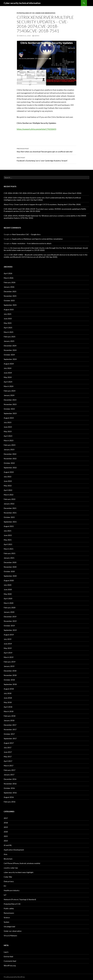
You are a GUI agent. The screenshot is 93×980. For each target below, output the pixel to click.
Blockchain (8, 859)
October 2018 (9, 680)
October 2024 (9, 355)
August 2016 (9, 797)
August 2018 (9, 689)
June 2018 (8, 698)
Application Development (14, 850)
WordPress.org (10, 966)
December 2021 (10, 508)
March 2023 (9, 440)
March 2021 (9, 549)
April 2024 (8, 382)
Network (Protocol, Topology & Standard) (20, 899)
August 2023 (9, 418)
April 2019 (8, 653)
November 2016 (10, 784)
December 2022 (10, 454)
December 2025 (10, 291)
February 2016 (10, 802)
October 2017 (9, 734)
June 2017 (8, 752)
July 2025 (8, 314)
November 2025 (10, 296)
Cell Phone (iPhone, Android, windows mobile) (22, 863)
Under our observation (45, 13)
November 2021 (10, 513)
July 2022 (8, 477)
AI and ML (8, 845)
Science (7, 917)
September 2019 (10, 630)
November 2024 (10, 350)
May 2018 (8, 702)
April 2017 (8, 761)
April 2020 (8, 598)
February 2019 (10, 662)
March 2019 (9, 657)
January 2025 (9, 341)
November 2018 (10, 675)
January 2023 (9, 449)
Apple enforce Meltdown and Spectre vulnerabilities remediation (37, 239)
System (7, 922)
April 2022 (8, 490)
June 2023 (8, 427)
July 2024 (8, 368)
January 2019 (9, 666)
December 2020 (10, 562)
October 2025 (9, 300)
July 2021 (8, 531)
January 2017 (9, 775)
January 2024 (9, 395)
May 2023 (8, 431)
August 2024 (9, 364)
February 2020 (10, 608)
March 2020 (9, 603)
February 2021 (10, 553)
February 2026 (10, 282)
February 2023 (10, 445)
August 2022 (9, 472)
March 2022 (9, 495)
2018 (6, 823)
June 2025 (8, 319)
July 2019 (8, 639)
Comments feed (10, 961)
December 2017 (10, 725)
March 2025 (9, 332)
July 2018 (8, 693)
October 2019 (9, 626)
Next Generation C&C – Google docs (26, 234)
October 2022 (9, 463)
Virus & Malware (10, 936)
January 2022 (9, 504)
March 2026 (9, 278)
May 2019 (8, 648)
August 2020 (9, 580)
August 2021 (9, 526)
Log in (6, 952)
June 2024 (8, 373)
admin (37, 36)
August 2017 (9, 743)
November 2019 (10, 621)
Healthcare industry (12, 890)
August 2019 (9, 635)
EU (5, 886)
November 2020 (10, 567)
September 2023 (10, 413)
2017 (6, 818)
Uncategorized (9, 927)
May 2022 (8, 486)
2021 (6, 836)
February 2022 (10, 499)
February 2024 (10, 391)
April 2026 (8, 273)
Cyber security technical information (22, 3)
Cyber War (8, 877)
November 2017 (10, 729)
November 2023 (10, 404)
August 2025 (9, 310)
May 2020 (8, 594)
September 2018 (10, 684)
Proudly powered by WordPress (14, 977)
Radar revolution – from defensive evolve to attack (32, 243)
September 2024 (10, 359)
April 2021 (8, 544)
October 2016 (9, 788)
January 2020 (9, 612)
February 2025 (10, 337)
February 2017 (10, 770)
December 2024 (10, 346)
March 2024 (9, 386)
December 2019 (10, 617)
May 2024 (8, 377)
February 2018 (10, 716)
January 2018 (9, 720)
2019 (6, 827)
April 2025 (8, 328)
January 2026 (9, 287)
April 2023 (8, 436)
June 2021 (8, 535)
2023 (6, 841)
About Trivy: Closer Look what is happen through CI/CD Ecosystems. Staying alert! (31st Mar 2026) (42, 204)
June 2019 (8, 644)
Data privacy (9, 881)
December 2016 (10, 779)
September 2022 (10, 468)
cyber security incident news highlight (19, 872)
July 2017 (8, 748)
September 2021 (10, 522)
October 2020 (9, 571)
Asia (5, 854)
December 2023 (10, 400)
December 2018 (10, 671)
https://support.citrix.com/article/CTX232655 (36, 129)
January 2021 (9, 558)
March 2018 (9, 711)
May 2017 (8, 757)
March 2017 (9, 766)
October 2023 (9, 409)
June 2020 (8, 589)
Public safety (9, 908)
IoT (5, 895)
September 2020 (10, 576)
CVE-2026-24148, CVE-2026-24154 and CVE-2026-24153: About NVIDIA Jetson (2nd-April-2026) (43, 193)
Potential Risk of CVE (26, 13)
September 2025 (10, 305)
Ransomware (9, 913)
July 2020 (8, 585)
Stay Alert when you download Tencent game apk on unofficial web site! (47, 150)
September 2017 (10, 738)
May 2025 (8, 323)
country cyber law (11, 868)
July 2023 (8, 422)
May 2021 (8, 540)
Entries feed (8, 956)
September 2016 (10, 793)
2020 (6, 832)
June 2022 (8, 481)
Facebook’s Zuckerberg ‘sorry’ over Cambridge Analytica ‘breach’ (47, 159)
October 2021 (9, 517)
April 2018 (8, 707)
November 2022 (10, 459)
